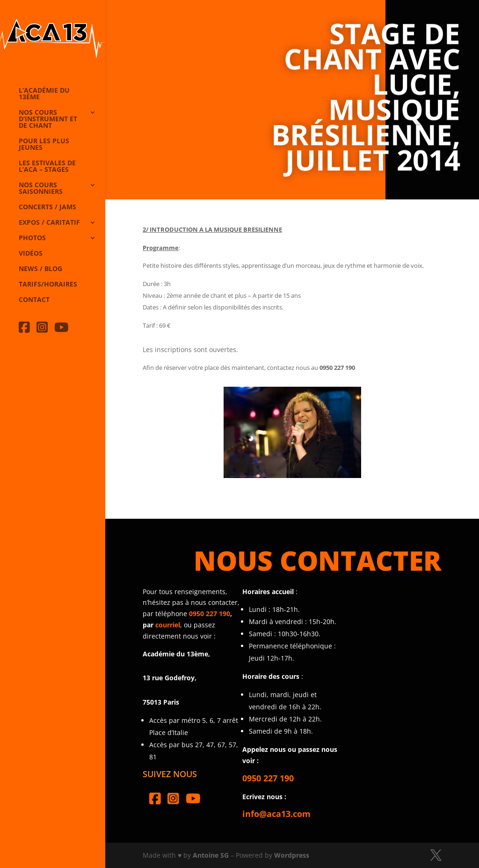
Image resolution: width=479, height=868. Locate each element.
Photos (32, 238)
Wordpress (292, 855)
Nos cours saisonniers (41, 189)
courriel (168, 625)
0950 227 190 (210, 614)
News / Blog (40, 269)
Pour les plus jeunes (44, 145)
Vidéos (31, 254)
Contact (34, 300)
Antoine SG (211, 855)
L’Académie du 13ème (44, 94)
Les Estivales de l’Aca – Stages (47, 167)
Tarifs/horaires (48, 285)
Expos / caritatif (49, 223)
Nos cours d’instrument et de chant (48, 119)
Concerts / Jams (47, 207)
